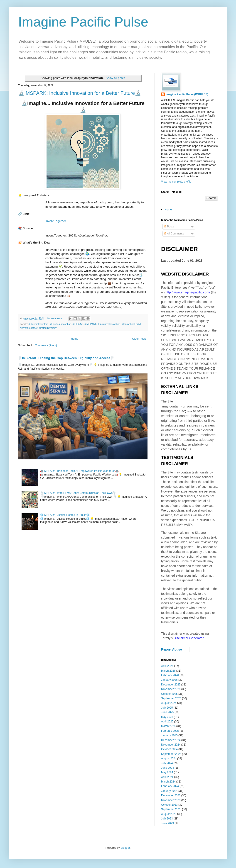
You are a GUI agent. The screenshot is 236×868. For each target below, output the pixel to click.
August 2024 (169, 758)
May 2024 (167, 772)
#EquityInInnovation (60, 324)
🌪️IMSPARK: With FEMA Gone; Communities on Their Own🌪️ (78, 493)
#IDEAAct (78, 324)
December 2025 (171, 685)
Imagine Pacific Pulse (83, 22)
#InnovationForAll (131, 324)
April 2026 (167, 666)
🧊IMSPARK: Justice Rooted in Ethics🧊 (65, 515)
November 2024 (171, 745)
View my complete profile (176, 182)
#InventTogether (29, 328)
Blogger (125, 848)
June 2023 (167, 823)
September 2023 (171, 809)
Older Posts (139, 339)
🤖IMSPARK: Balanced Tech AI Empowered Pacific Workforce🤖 (79, 471)
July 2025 (167, 708)
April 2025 (167, 722)
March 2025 (168, 726)
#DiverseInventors (38, 324)
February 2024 (170, 786)
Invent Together (56, 221)
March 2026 (168, 671)
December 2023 (171, 795)
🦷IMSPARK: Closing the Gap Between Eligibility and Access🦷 (66, 358)
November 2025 (171, 689)
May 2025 (167, 717)
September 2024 (171, 754)
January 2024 (169, 791)
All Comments (174, 234)
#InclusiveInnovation (109, 324)
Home (75, 339)
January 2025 (169, 735)
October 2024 (169, 749)
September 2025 (171, 698)
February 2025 (170, 731)
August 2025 (169, 703)
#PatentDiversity (48, 328)
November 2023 (171, 800)
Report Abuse (171, 649)
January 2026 (169, 680)
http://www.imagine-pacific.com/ (188, 292)
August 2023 (169, 814)
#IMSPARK (91, 324)
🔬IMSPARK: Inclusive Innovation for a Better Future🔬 (80, 93)
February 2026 (170, 675)
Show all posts (115, 78)
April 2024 (167, 777)
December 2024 (171, 740)
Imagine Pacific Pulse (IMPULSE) (187, 94)
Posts (169, 227)
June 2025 (167, 712)
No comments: (56, 318)
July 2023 (167, 819)
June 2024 (167, 768)
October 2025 (169, 694)
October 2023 (169, 805)
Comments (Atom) (46, 345)
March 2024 (168, 782)
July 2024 (167, 763)
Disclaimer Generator (189, 638)
